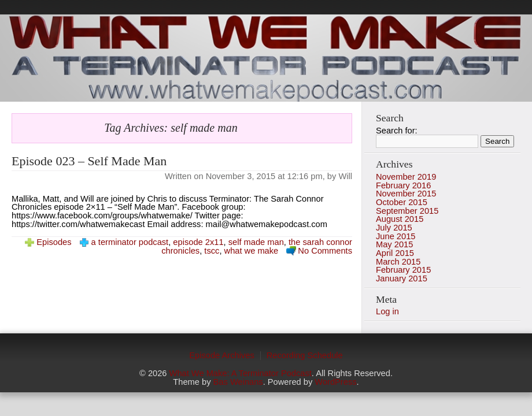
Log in (387, 311)
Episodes (54, 242)
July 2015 (394, 228)
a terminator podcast (130, 242)
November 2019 (406, 177)
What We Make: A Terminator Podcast (241, 373)
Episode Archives (221, 355)
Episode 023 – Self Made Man (89, 161)
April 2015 (395, 253)
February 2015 (403, 270)
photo (266, 58)
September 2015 (407, 211)
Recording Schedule (305, 355)
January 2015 (402, 278)
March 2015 (398, 262)
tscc (212, 251)
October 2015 (402, 202)
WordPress (335, 382)
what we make (252, 251)
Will (345, 176)
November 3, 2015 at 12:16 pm (264, 176)
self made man (256, 242)
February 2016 (403, 185)
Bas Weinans (238, 382)
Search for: (397, 131)
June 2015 (396, 236)
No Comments (325, 251)
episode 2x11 (198, 242)
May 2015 (394, 244)
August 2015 (400, 219)
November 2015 (406, 194)
